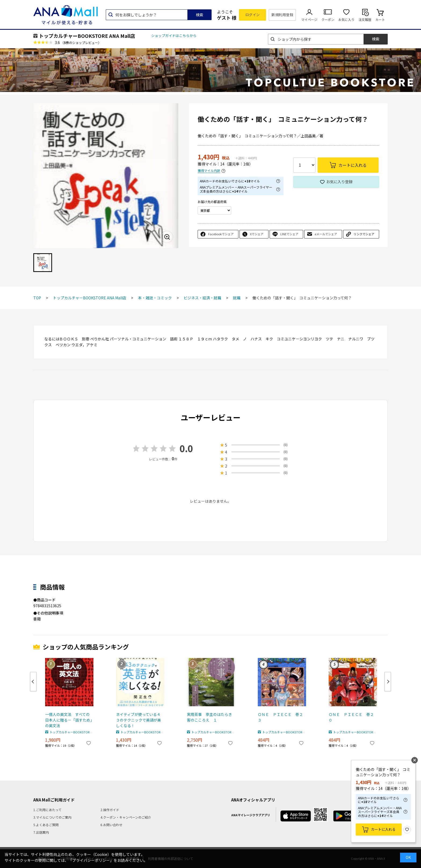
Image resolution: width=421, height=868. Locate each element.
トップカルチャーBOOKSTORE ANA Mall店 (87, 36)
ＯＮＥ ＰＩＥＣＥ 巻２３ (280, 717)
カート (380, 19)
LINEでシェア (289, 234)
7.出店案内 (41, 832)
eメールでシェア (326, 234)
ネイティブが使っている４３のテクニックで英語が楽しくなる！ (139, 720)
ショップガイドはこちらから (174, 36)
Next (388, 682)
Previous (33, 682)
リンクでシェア (364, 234)
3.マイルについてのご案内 (52, 817)
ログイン (253, 15)
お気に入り (346, 19)
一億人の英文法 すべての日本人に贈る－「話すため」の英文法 (69, 720)
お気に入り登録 (339, 182)
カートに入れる (383, 829)
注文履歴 (365, 19)
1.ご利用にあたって (47, 810)
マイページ (309, 19)
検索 (199, 15)
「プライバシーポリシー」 (91, 860)
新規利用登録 (282, 15)
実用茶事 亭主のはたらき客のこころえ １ (209, 717)
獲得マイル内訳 (209, 171)
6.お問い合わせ (111, 825)
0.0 (186, 448)
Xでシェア (257, 234)
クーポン (328, 19)
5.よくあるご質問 (46, 825)
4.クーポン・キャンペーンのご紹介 (126, 817)
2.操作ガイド (110, 810)
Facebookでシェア (221, 234)
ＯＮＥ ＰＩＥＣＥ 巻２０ (351, 717)
